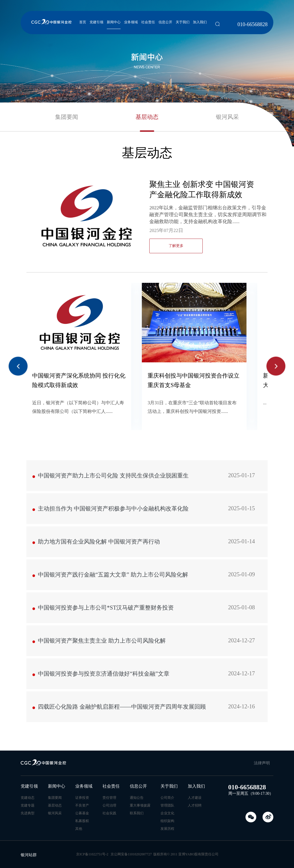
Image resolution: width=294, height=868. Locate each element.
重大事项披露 (140, 805)
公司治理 (109, 805)
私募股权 (82, 821)
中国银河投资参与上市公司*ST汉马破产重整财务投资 (146, 611)
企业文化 (167, 813)
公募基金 (82, 813)
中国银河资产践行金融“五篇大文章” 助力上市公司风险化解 (146, 578)
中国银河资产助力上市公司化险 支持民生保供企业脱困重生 (146, 479)
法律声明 (262, 763)
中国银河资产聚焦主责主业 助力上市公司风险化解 (146, 644)
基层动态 (147, 117)
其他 (79, 829)
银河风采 (227, 117)
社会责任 (148, 22)
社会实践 (109, 813)
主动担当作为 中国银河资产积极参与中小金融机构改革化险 (146, 512)
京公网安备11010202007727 (131, 854)
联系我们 (137, 813)
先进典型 (28, 813)
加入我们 (200, 22)
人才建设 (195, 798)
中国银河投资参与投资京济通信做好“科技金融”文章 (146, 677)
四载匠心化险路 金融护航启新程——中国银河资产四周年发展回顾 (146, 710)
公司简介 (167, 798)
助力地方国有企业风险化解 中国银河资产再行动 (146, 545)
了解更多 (176, 246)
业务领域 (131, 22)
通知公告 (137, 798)
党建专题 (28, 805)
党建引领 (96, 22)
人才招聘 (195, 805)
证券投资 (82, 798)
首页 (83, 22)
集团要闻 (67, 117)
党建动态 (28, 798)
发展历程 (167, 829)
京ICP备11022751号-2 (92, 854)
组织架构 (167, 821)
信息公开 (165, 22)
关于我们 (183, 22)
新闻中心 (114, 22)
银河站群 (29, 855)
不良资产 (82, 805)
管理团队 (167, 805)
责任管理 (109, 798)
